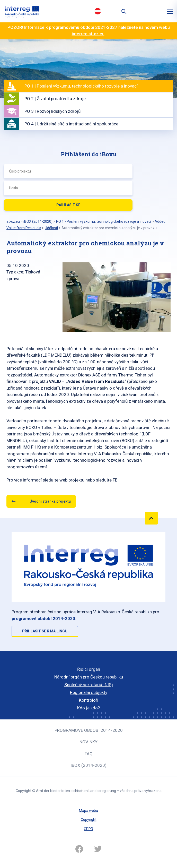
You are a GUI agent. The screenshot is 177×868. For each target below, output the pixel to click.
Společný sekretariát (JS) (89, 685)
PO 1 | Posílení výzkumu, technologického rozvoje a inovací (81, 86)
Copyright (89, 820)
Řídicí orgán (89, 669)
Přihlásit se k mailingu (45, 631)
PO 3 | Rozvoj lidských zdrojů (52, 111)
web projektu (72, 480)
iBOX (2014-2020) (88, 765)
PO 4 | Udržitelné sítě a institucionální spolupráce (71, 124)
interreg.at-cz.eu (88, 34)
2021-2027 (106, 27)
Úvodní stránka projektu (50, 501)
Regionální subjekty (89, 692)
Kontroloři (89, 700)
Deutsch (98, 11)
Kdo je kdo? (88, 708)
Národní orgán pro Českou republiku (89, 677)
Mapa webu (88, 811)
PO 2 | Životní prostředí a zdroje (55, 99)
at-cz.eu (13, 221)
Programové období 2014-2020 (89, 730)
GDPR (88, 829)
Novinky (88, 742)
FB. (116, 480)
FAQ (89, 754)
